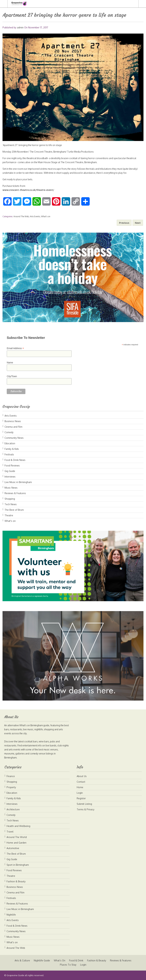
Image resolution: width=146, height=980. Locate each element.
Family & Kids (12, 449)
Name (10, 363)
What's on (46, 216)
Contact (81, 782)
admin (20, 27)
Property (11, 787)
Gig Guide (10, 471)
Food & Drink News (15, 460)
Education (10, 443)
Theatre (9, 515)
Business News (13, 421)
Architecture (13, 809)
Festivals (9, 454)
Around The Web (21, 216)
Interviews (10, 477)
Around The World (17, 837)
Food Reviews (12, 465)
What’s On (60, 960)
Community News (14, 438)
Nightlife (11, 915)
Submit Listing (84, 804)
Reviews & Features (15, 493)
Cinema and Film (13, 427)
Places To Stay (68, 965)
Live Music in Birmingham (18, 482)
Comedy (9, 432)
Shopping (10, 499)
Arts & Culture (22, 960)
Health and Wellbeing (18, 826)
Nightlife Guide (42, 960)
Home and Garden (16, 843)
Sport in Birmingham (18, 865)
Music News (11, 488)
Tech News (11, 504)
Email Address (15, 348)
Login (80, 793)
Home (80, 787)
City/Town (12, 376)
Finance (11, 776)
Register (81, 798)
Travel (10, 832)
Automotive (13, 848)
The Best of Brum (14, 510)
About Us (82, 776)
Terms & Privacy (86, 809)
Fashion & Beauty (16, 881)
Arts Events (35, 216)
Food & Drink (76, 960)
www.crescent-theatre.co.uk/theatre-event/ (28, 190)
